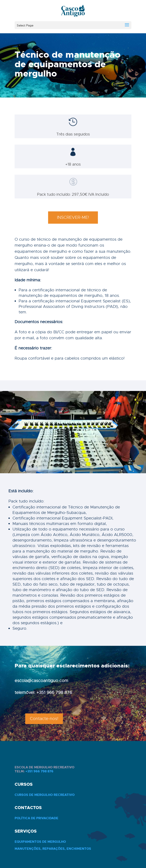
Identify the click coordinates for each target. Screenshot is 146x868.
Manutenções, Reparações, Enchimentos (53, 849)
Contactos (28, 808)
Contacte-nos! (44, 719)
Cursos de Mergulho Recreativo (45, 795)
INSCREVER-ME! (73, 217)
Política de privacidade (36, 818)
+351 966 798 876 (39, 771)
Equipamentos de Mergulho (40, 842)
